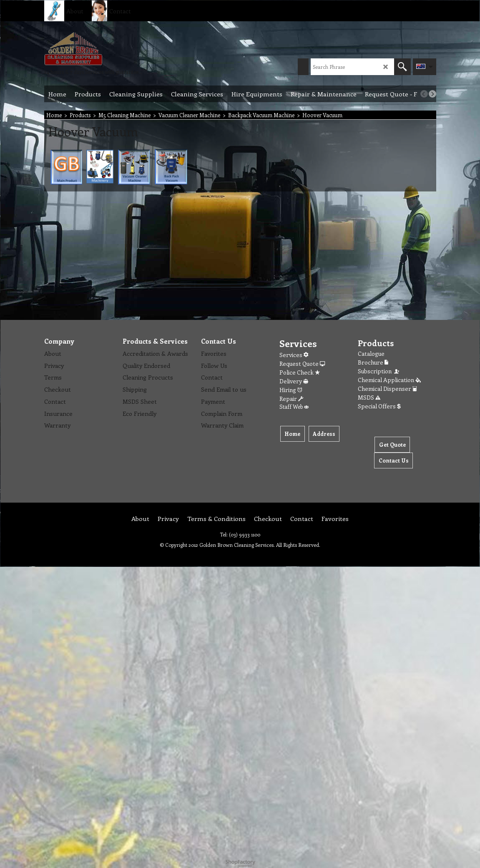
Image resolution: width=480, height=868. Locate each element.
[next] (432, 94)
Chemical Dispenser (387, 389)
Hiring (291, 390)
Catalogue (371, 353)
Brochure (373, 362)
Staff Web (294, 406)
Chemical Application (389, 380)
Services (294, 355)
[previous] (424, 94)
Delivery (294, 381)
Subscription (379, 371)
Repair (291, 399)
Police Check (300, 372)
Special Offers (379, 406)
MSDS (369, 397)
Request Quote (302, 364)
